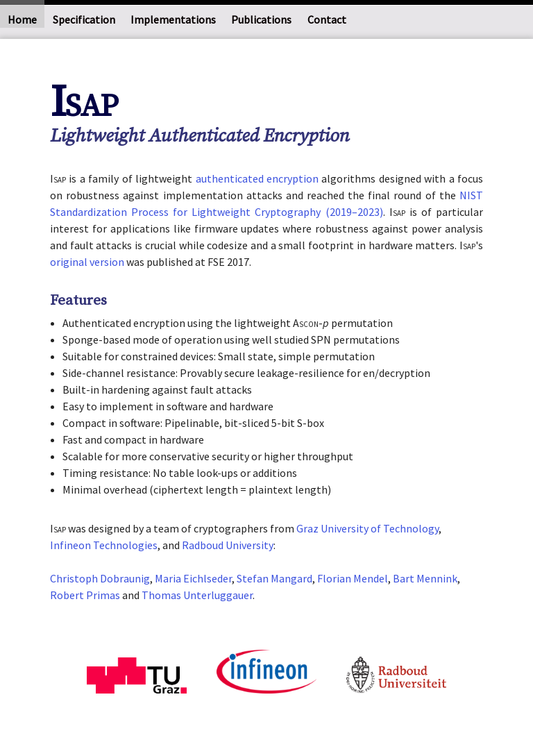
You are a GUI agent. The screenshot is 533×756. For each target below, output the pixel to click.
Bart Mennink (425, 578)
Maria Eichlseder (193, 578)
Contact (327, 19)
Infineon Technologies (104, 545)
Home (22, 19)
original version (87, 262)
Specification (84, 19)
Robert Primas (85, 595)
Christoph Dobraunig (100, 578)
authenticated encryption (257, 178)
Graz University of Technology (367, 528)
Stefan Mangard (274, 578)
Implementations (173, 19)
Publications (261, 19)
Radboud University (228, 545)
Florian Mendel (353, 578)
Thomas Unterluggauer (197, 595)
